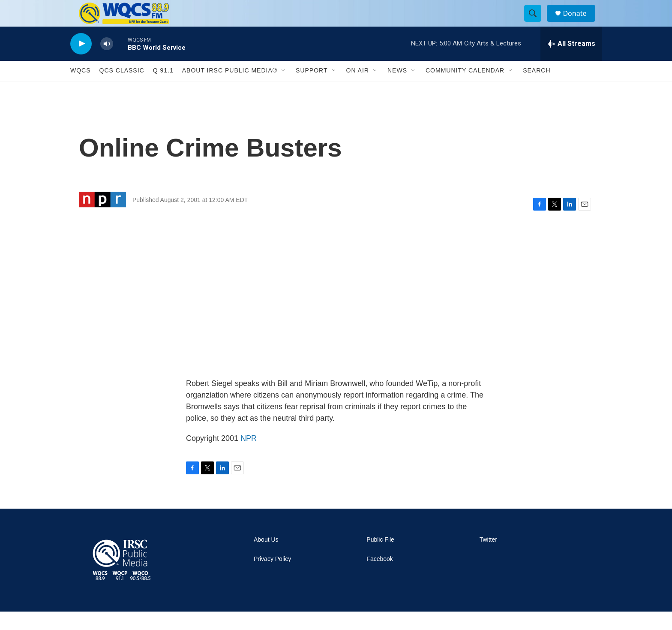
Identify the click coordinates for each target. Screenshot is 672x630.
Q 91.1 (163, 89)
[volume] (107, 62)
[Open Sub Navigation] (284, 89)
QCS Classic (122, 89)
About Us (266, 558)
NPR (249, 457)
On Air (358, 89)
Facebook (379, 577)
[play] (81, 62)
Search (537, 89)
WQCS (81, 89)
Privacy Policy (272, 577)
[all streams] (571, 62)
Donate (580, 23)
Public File (380, 558)
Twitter (488, 558)
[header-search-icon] (537, 23)
